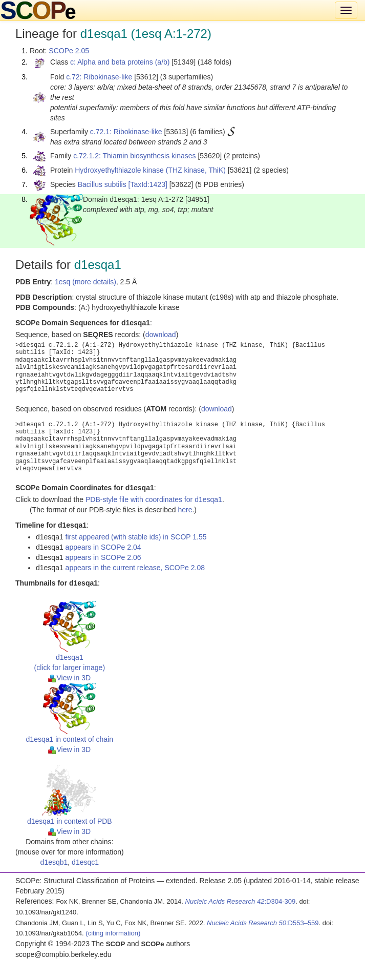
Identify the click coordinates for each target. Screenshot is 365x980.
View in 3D (69, 678)
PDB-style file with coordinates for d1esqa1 (154, 499)
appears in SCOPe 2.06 (103, 557)
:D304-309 (241, 901)
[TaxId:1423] (148, 184)
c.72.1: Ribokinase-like (126, 132)
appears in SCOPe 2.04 (103, 547)
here (185, 510)
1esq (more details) (85, 282)
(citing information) (113, 933)
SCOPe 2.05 (69, 51)
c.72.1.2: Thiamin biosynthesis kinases (134, 156)
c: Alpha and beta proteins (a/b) (120, 62)
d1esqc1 (85, 862)
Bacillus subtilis (102, 184)
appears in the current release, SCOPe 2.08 (135, 568)
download (161, 335)
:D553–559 (263, 923)
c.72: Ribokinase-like (99, 77)
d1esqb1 (54, 862)
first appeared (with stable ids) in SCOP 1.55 (136, 537)
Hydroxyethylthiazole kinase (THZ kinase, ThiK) (150, 170)
